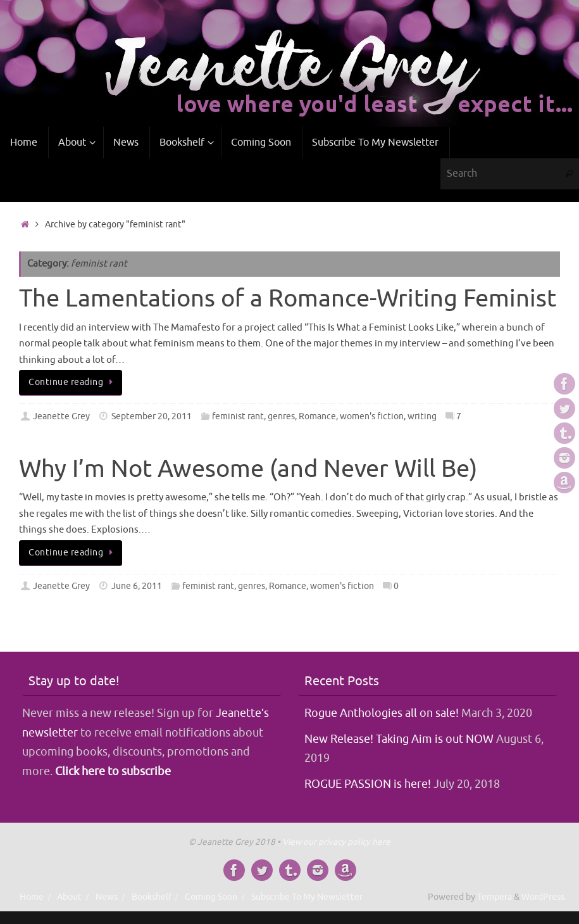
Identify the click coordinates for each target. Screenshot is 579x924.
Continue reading (73, 382)
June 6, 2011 (137, 586)
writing (422, 416)
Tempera (495, 897)
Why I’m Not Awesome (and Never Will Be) (248, 469)
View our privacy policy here (336, 842)
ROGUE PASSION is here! (368, 784)
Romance (317, 416)
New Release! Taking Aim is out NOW (399, 739)
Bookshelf (152, 897)
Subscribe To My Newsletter (307, 897)
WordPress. (544, 897)
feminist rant (238, 416)
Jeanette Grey (61, 416)
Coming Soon (211, 897)
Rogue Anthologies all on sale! (382, 713)
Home (32, 897)
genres (281, 416)
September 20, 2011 (152, 416)
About (69, 897)
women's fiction (372, 416)
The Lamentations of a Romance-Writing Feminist (288, 299)
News (107, 897)
